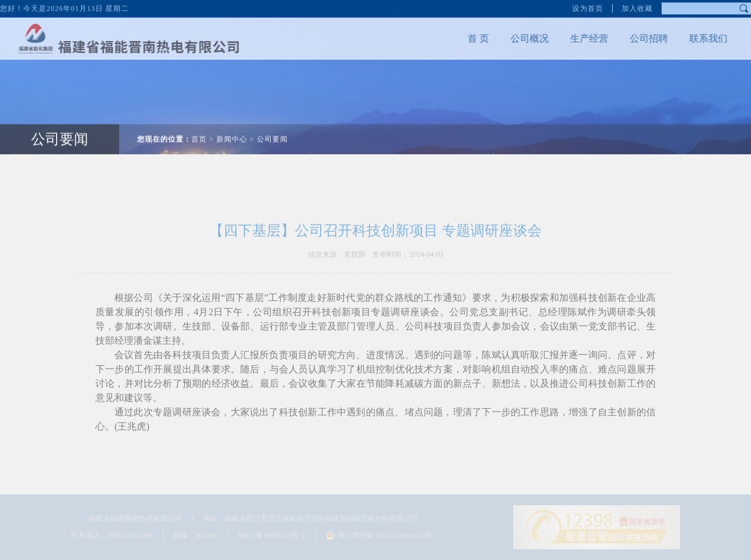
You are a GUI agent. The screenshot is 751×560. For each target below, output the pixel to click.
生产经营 (585, 38)
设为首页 (588, 8)
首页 (199, 135)
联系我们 (704, 38)
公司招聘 (644, 38)
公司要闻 (60, 135)
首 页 (474, 38)
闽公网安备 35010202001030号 (385, 536)
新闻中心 (232, 135)
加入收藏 (637, 8)
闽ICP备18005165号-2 (271, 536)
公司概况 (525, 38)
